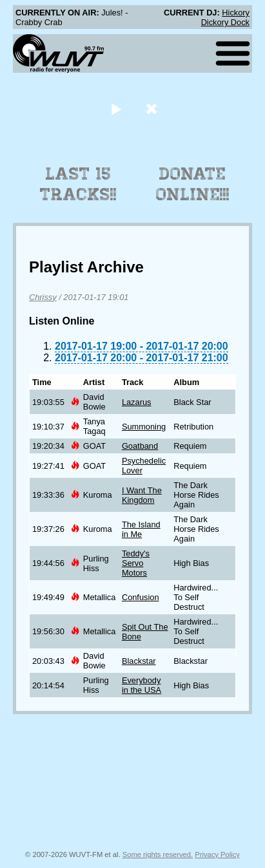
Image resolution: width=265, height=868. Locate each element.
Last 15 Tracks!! (78, 184)
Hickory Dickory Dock (225, 17)
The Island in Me (141, 529)
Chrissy (43, 297)
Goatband (140, 446)
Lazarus (137, 402)
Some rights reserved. (158, 854)
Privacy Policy (217, 854)
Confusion (141, 597)
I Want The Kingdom (142, 495)
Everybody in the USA (142, 685)
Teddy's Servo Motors (136, 563)
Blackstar (139, 661)
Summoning (144, 427)
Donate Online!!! (193, 184)
